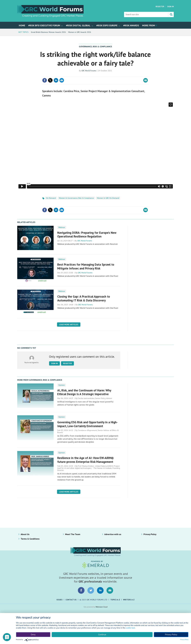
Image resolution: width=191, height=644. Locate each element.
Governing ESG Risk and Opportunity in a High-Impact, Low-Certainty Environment (87, 424)
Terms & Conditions (30, 539)
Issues (59, 600)
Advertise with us (113, 534)
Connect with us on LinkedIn (100, 590)
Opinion (62, 385)
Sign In (171, 7)
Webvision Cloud (102, 607)
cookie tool (130, 628)
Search (171, 14)
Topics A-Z (115, 600)
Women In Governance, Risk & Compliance (76, 198)
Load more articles (69, 325)
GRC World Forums (89, 71)
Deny (33, 635)
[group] (149, 25)
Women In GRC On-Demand (108, 198)
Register (160, 7)
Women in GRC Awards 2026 (80, 32)
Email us (110, 590)
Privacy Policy (150, 534)
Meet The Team (73, 534)
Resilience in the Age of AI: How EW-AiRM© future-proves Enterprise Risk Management (85, 460)
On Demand (51, 198)
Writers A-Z (129, 600)
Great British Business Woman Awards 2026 (48, 32)
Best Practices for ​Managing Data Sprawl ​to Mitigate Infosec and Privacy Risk (86, 266)
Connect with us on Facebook (81, 590)
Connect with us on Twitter (91, 590)
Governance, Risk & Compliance (95, 46)
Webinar (62, 227)
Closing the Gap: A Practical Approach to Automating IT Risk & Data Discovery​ (84, 298)
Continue (102, 635)
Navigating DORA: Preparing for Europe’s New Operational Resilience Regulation (87, 235)
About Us (25, 534)
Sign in (54, 363)
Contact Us (71, 600)
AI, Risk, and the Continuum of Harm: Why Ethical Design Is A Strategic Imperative (84, 392)
